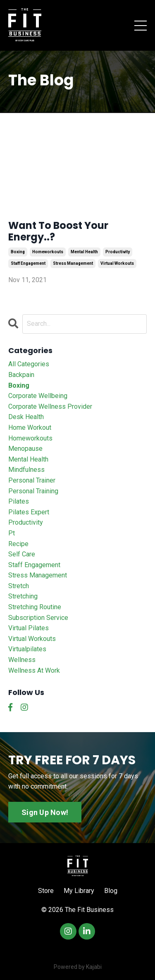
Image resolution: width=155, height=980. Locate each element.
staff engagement (28, 263)
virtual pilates (29, 628)
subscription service (38, 618)
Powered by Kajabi (78, 967)
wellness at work (34, 670)
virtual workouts (117, 263)
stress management (73, 263)
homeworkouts (48, 252)
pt (12, 533)
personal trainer (32, 480)
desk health (26, 417)
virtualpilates (27, 649)
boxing (18, 252)
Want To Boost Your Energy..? (58, 232)
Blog (111, 891)
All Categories (29, 364)
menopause (25, 449)
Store (46, 891)
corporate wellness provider (50, 406)
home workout (30, 428)
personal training (33, 491)
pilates (19, 501)
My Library (79, 891)
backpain (21, 375)
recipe (18, 544)
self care (22, 554)
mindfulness (26, 470)
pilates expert (29, 512)
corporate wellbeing (38, 396)
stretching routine (35, 607)
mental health (84, 252)
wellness (22, 660)
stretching (23, 596)
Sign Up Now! (45, 812)
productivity (118, 252)
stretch (19, 586)
